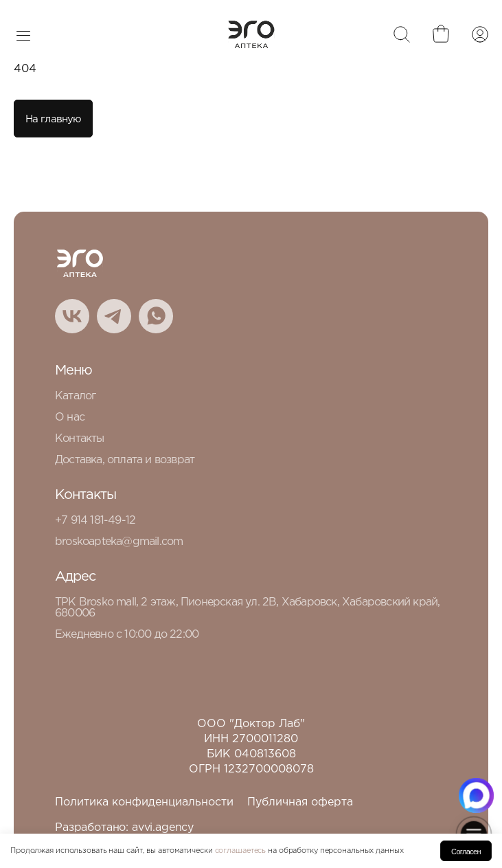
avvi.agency (163, 828)
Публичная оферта (300, 802)
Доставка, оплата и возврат (125, 460)
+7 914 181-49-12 (95, 521)
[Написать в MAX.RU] (476, 795)
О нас (70, 418)
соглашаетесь (241, 851)
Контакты (80, 439)
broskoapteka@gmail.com (119, 542)
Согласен (466, 852)
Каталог (75, 396)
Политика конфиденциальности (144, 802)
